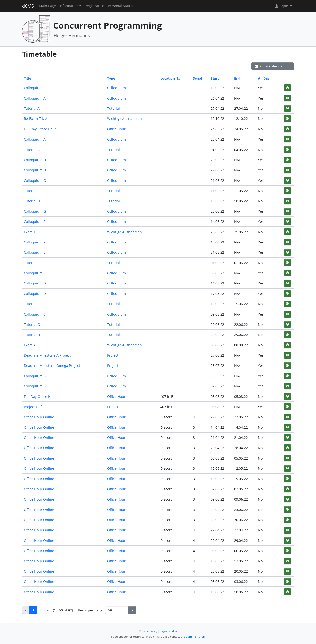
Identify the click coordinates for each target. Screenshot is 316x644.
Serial (197, 78)
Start (215, 78)
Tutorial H (32, 335)
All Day (264, 78)
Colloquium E (35, 252)
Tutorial (113, 108)
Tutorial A (32, 108)
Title (27, 78)
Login (282, 6)
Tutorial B (32, 150)
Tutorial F (31, 304)
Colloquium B (35, 376)
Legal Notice (169, 631)
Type (111, 78)
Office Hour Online (39, 417)
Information (69, 6)
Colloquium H (35, 160)
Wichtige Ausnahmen (124, 119)
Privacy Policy (148, 631)
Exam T (30, 232)
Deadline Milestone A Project (47, 355)
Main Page (47, 6)
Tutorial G (32, 324)
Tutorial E (32, 263)
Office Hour (116, 129)
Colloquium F (34, 222)
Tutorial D (32, 201)
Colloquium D (35, 283)
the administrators (193, 637)
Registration (95, 6)
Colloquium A (35, 98)
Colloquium (116, 88)
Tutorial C (32, 191)
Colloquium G (35, 180)
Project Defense (37, 407)
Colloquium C (35, 88)
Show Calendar (269, 66)
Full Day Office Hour (40, 129)
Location (170, 78)
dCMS (28, 6)
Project (113, 355)
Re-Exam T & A (36, 119)
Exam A (30, 345)
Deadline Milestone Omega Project (52, 365)
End (237, 78)
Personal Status (120, 6)
